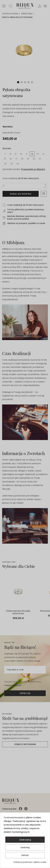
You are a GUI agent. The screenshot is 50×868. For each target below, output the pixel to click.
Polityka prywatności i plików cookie (30, 862)
